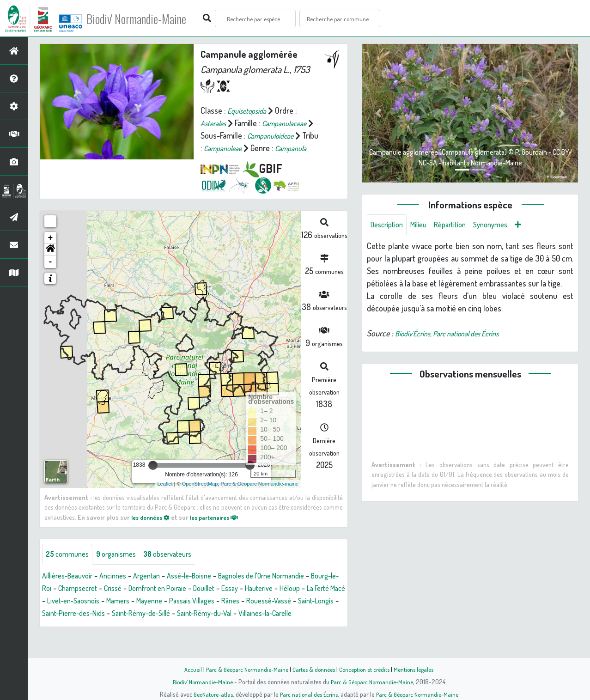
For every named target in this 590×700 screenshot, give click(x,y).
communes (70, 567)
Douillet (255, 602)
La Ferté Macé (95, 614)
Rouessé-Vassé (67, 627)
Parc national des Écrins (307, 694)
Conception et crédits (368, 669)
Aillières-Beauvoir (71, 589)
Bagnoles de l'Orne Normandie (288, 589)
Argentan (159, 589)
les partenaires (223, 529)
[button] (50, 262)
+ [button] (51, 250)
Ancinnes (122, 589)
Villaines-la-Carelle (101, 639)
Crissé (153, 602)
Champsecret (114, 602)
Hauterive (316, 602)
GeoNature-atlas (208, 694)
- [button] (51, 274)
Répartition (459, 225)
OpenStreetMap (200, 496)
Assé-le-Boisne (207, 589)
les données (153, 529)
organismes (124, 567)
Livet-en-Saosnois (154, 614)
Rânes (329, 614)
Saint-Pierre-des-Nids (182, 627)
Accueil (185, 669)
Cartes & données (314, 669)
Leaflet (165, 496)
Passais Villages (286, 614)
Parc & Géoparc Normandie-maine (259, 496)
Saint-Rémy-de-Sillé (258, 627)
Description (389, 225)
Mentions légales (421, 669)
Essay (284, 602)
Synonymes (503, 225)
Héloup (54, 614)
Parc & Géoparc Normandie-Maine (243, 669)
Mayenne (238, 614)
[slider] (153, 477)
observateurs (181, 567)
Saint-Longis (120, 627)
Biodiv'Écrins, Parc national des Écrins (456, 335)
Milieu (424, 225)
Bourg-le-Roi (63, 602)
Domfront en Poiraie (203, 602)
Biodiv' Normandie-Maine (152, 18)
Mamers (204, 614)
